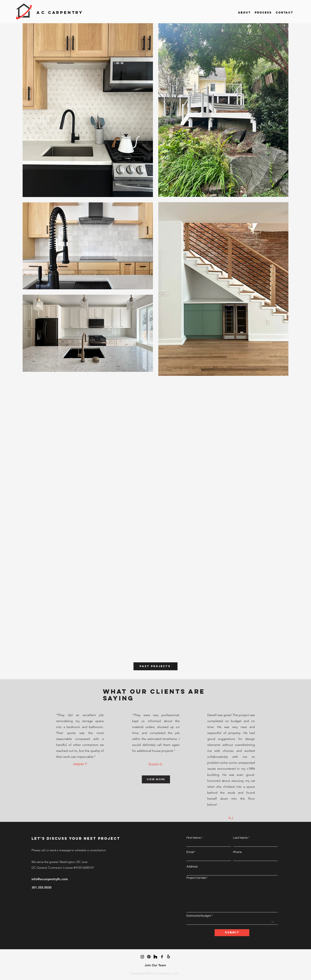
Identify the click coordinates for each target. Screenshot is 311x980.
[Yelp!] (168, 957)
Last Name (240, 838)
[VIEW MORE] (156, 779)
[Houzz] (155, 957)
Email (190, 852)
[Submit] (232, 933)
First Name (194, 838)
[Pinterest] (149, 957)
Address (192, 867)
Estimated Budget (199, 916)
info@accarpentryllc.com (50, 879)
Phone (237, 852)
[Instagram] (142, 957)
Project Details (196, 878)
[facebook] (162, 957)
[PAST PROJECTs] (155, 666)
